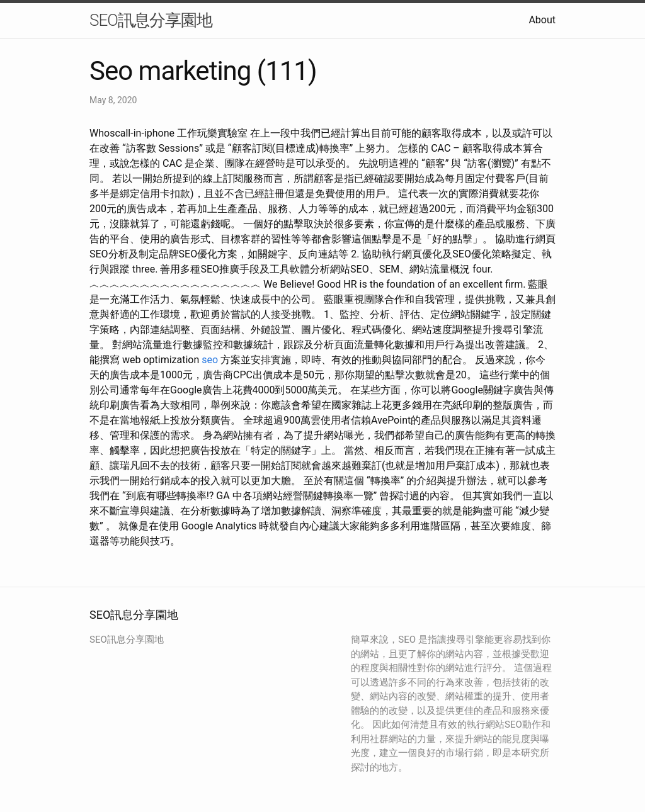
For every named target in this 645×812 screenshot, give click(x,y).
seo (210, 360)
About (542, 20)
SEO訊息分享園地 (151, 20)
